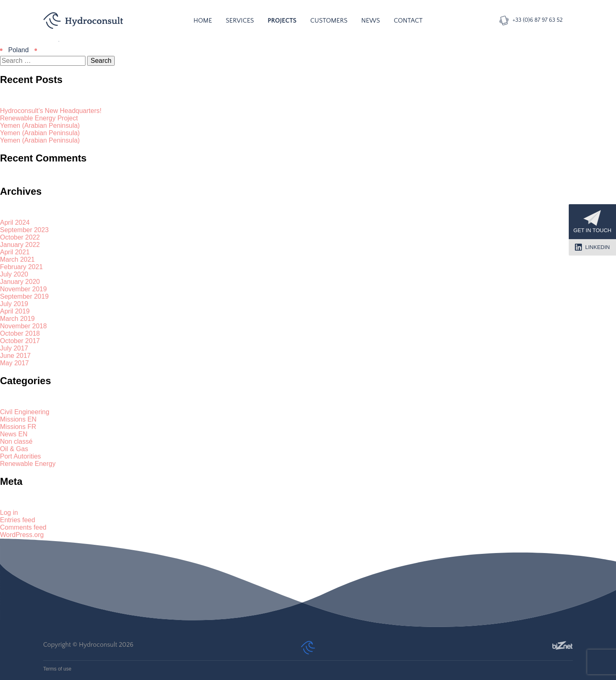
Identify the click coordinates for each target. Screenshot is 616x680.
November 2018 (23, 326)
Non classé (16, 441)
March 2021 (17, 259)
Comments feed (23, 527)
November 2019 (23, 289)
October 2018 (20, 333)
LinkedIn (592, 247)
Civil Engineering (25, 412)
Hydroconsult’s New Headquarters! (51, 111)
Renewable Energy (28, 464)
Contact (408, 21)
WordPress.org (22, 535)
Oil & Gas (14, 449)
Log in (9, 513)
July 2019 (14, 304)
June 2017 (15, 356)
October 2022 (20, 237)
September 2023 (24, 230)
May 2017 (14, 363)
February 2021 (21, 267)
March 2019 (17, 319)
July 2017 (14, 348)
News (371, 21)
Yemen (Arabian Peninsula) (40, 126)
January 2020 (20, 282)
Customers (329, 21)
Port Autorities (21, 456)
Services (240, 21)
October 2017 (20, 341)
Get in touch (592, 222)
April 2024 (15, 222)
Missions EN (18, 419)
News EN (14, 434)
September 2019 (24, 296)
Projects (282, 21)
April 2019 (15, 311)
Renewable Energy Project (39, 118)
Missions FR (18, 427)
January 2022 (20, 245)
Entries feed (17, 520)
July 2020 (14, 274)
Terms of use (57, 669)
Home (203, 21)
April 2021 (15, 252)
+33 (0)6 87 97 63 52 (538, 20)
